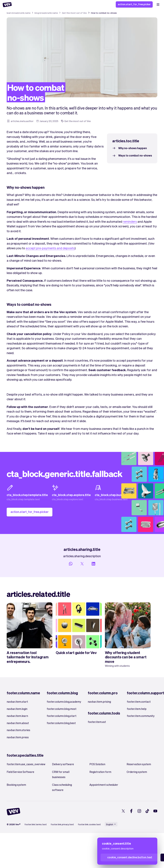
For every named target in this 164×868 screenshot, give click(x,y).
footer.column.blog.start (62, 716)
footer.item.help (137, 709)
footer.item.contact (139, 702)
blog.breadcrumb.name (46, 13)
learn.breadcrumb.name (19, 13)
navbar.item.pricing (99, 702)
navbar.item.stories (18, 730)
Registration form (100, 772)
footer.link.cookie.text (89, 824)
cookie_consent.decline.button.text (130, 857)
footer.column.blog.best (61, 723)
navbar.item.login (17, 709)
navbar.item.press (18, 737)
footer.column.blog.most (62, 709)
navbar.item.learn (17, 716)
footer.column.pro (103, 693)
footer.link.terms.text (36, 824)
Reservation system (139, 764)
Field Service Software (20, 772)
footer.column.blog (62, 693)
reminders (130, 221)
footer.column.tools (104, 713)
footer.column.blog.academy (64, 702)
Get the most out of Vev (74, 13)
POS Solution (97, 764)
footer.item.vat (97, 722)
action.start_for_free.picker (134, 4)
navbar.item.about (18, 723)
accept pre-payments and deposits (50, 248)
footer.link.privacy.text (62, 824)
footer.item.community (141, 716)
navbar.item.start (17, 702)
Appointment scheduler (104, 785)
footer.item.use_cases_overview (26, 764)
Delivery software (63, 764)
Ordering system (137, 772)
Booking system (16, 785)
